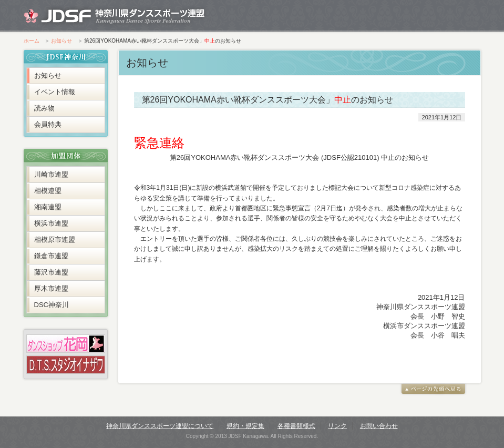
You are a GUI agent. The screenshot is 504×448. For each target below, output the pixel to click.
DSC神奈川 (52, 305)
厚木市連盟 (51, 288)
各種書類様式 (296, 426)
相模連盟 (48, 191)
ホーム (32, 41)
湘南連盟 (48, 207)
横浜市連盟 (51, 223)
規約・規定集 (245, 426)
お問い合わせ (379, 426)
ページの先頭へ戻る (434, 389)
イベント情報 (55, 92)
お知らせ (61, 41)
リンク (337, 426)
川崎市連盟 (51, 174)
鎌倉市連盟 (51, 256)
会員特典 (48, 124)
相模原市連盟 (55, 240)
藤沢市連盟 (51, 272)
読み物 (44, 108)
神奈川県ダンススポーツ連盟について (160, 426)
